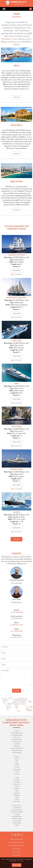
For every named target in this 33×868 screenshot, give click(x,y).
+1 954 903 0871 (16, 619)
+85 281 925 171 (16, 637)
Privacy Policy (17, 849)
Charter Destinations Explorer (17, 846)
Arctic (11, 698)
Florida (17, 825)
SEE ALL (16, 539)
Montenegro (17, 770)
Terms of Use (17, 852)
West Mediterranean (17, 733)
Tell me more (20, 861)
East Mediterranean (17, 735)
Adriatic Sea (17, 737)
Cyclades (17, 814)
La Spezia (17, 786)
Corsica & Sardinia (17, 810)
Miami (17, 799)
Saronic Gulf (17, 821)
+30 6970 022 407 (16, 625)
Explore (16, 97)
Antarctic (18, 711)
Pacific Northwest (30, 701)
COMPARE (16, 275)
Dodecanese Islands (17, 819)
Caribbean (17, 744)
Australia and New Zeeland (29, 710)
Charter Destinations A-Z (16, 842)
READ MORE (17, 271)
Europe (17, 731)
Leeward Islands (17, 753)
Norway (17, 774)
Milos (17, 797)
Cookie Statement (16, 855)
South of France (17, 806)
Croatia (17, 767)
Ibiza (16, 66)
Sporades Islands (17, 816)
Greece (17, 765)
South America (9, 707)
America (5, 701)
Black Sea (18, 701)
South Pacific (31, 707)
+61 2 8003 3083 (16, 631)
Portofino (17, 782)
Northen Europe (16, 699)
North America (17, 742)
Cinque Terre (17, 784)
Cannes (17, 778)
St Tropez (17, 780)
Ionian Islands (17, 823)
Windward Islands (17, 750)
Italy (17, 761)
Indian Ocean (22, 704)
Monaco (17, 759)
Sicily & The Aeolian (17, 812)
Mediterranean (16, 702)
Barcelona (6, 39)
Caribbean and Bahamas (10, 704)
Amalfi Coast (17, 808)
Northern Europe (17, 740)
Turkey (17, 772)
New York (17, 802)
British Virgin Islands (17, 748)
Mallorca (13, 42)
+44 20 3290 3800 (16, 612)
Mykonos (17, 795)
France (17, 756)
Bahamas (17, 746)
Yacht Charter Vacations (16, 839)
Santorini (17, 793)
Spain (17, 763)
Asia (25, 703)
